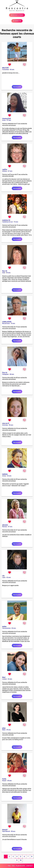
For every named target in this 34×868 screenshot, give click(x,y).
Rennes (5, 527)
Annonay (5, 425)
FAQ (9, 866)
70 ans (13, 323)
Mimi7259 (5, 68)
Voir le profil (17, 87)
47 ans (10, 527)
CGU (13, 866)
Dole (4, 273)
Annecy (5, 171)
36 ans (11, 425)
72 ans (16, 222)
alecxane (5, 525)
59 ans (8, 273)
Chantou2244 (6, 119)
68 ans (12, 374)
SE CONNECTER (17, 21)
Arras (4, 120)
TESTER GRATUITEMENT (17, 15)
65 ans (14, 628)
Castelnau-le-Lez (7, 222)
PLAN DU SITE (21, 866)
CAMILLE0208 (7, 322)
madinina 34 (6, 220)
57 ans (9, 120)
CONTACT (29, 866)
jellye (4, 728)
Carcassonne (6, 628)
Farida (4, 779)
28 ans (9, 781)
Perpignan (5, 374)
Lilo (3, 576)
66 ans (12, 69)
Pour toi (5, 373)
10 (21, 860)
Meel (4, 677)
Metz (4, 730)
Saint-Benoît (6, 831)
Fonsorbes (6, 69)
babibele (5, 474)
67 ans (10, 171)
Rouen (4, 781)
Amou (4, 476)
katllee (4, 627)
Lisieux (4, 679)
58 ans (13, 831)
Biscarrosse (6, 323)
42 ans (9, 577)
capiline (5, 169)
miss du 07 (6, 423)
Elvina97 (5, 830)
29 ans (9, 730)
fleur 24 (5, 271)
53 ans (9, 476)
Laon (4, 577)
